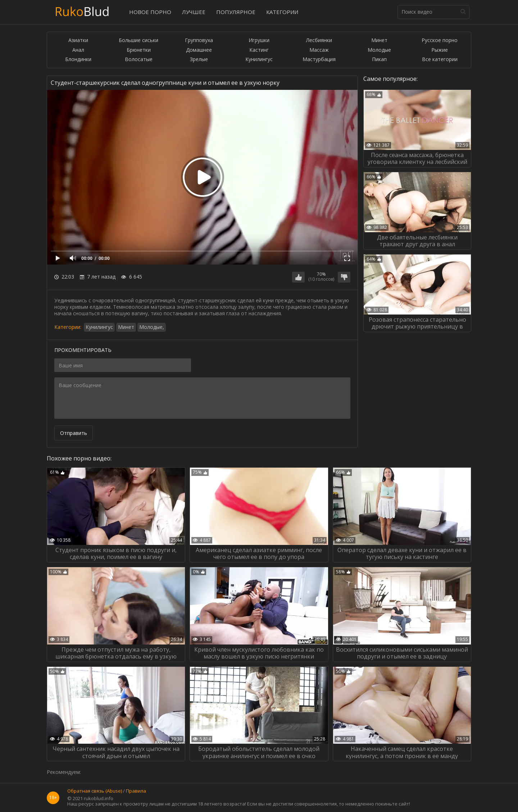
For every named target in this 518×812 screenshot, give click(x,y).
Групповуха (199, 40)
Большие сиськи (138, 40)
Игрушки (259, 40)
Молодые (379, 50)
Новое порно (150, 12)
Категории (282, 12)
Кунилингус (259, 59)
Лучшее (194, 12)
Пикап (379, 59)
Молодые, (152, 327)
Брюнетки (139, 50)
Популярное (236, 12)
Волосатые (139, 59)
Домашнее (199, 50)
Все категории (440, 59)
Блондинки (78, 59)
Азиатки (78, 40)
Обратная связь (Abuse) (95, 791)
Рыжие (440, 50)
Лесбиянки (319, 40)
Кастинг (259, 50)
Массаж (319, 50)
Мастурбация (319, 59)
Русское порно (440, 40)
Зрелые (199, 59)
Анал (78, 50)
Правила (136, 791)
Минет (379, 40)
